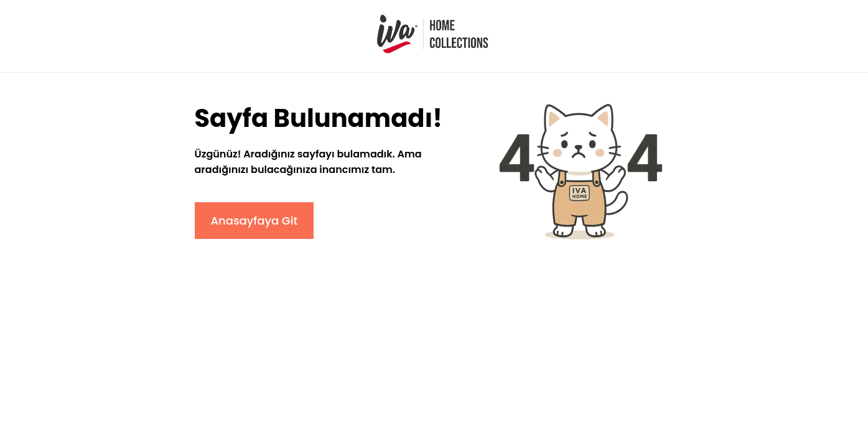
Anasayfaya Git (254, 221)
